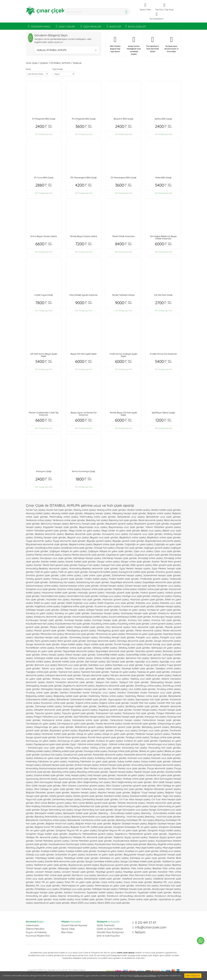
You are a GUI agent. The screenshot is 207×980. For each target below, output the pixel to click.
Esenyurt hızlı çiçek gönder (115, 565)
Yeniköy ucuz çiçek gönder (90, 679)
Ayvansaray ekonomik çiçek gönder (78, 779)
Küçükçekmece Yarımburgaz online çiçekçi (71, 844)
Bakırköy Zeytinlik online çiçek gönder (46, 848)
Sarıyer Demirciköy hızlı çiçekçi (57, 810)
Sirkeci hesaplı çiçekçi (53, 655)
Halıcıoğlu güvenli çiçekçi (91, 593)
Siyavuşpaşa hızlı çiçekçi (121, 699)
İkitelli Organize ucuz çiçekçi (81, 603)
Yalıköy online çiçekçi (77, 748)
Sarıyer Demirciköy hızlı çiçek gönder (94, 810)
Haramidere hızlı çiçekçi (53, 596)
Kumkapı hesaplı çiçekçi (78, 620)
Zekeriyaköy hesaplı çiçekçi (166, 682)
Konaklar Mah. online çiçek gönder (52, 875)
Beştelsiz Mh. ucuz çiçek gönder (43, 886)
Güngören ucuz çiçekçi (169, 586)
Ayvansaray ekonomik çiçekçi (42, 779)
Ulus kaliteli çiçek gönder (142, 689)
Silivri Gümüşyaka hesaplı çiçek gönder (55, 782)
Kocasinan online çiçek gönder (58, 703)
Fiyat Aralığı (58, 69)
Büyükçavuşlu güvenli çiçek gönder (119, 865)
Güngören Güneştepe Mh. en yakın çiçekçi (135, 827)
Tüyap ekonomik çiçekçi (39, 541)
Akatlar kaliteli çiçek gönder (166, 510)
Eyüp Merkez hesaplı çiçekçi (135, 568)
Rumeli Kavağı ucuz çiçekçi (129, 644)
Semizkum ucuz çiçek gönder (113, 875)
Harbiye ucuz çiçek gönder (136, 596)
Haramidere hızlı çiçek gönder (83, 596)
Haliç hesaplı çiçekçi (76, 775)
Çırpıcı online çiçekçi (112, 882)
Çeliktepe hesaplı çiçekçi (168, 606)
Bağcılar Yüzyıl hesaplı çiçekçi (148, 792)
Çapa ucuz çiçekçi (143, 551)
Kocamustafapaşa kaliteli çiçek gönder (130, 617)
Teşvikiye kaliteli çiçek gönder (138, 668)
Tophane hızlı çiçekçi (69, 672)
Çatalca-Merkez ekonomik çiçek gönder (84, 555)
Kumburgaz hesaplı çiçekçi (166, 617)
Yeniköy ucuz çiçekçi (63, 679)
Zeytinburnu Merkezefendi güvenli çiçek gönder (141, 834)
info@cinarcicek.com (151, 927)
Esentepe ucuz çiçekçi (100, 665)
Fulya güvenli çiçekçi (155, 665)
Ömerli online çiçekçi (116, 899)
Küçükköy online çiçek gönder (133, 624)
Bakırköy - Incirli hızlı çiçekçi (130, 817)
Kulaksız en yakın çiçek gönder (141, 741)
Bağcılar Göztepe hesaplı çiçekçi (129, 823)
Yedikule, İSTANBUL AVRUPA (66, 50)
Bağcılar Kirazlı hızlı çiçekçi (60, 823)
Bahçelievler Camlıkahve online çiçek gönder (91, 820)
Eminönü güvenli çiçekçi (168, 572)
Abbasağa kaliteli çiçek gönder (103, 868)
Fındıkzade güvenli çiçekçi (154, 579)
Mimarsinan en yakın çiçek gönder (144, 634)
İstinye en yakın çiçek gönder (118, 734)
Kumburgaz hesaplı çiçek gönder (44, 620)
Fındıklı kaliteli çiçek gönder (124, 579)
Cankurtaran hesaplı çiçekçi (125, 720)
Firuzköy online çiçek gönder (42, 692)
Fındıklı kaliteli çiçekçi (96, 579)
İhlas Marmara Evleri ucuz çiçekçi (147, 875)
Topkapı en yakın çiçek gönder (153, 672)
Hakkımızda (32, 925)
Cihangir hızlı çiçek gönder (129, 548)
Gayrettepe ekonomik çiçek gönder (162, 582)
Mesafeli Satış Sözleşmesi (110, 932)
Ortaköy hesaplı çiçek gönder (50, 537)
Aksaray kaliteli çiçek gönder (67, 513)
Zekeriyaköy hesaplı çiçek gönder (44, 686)
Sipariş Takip (68, 929)
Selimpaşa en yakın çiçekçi (166, 648)
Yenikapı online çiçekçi (110, 779)
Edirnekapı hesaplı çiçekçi (87, 558)
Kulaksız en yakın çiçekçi (110, 741)
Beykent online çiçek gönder (109, 544)
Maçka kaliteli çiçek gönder (89, 627)
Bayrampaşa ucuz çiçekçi (93, 527)
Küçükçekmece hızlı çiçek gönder (73, 624)
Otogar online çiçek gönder (136, 562)
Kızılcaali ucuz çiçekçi (139, 758)
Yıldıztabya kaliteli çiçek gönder (81, 858)
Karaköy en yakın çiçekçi (40, 613)
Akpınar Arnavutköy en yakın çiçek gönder (82, 896)
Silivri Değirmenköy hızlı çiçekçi (94, 782)
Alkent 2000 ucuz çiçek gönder (114, 903)
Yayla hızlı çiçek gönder (38, 799)
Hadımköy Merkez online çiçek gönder (146, 696)
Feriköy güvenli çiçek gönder (67, 579)
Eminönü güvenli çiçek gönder (42, 575)
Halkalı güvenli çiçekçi (152, 593)
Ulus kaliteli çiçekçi (117, 689)
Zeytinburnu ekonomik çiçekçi (79, 686)
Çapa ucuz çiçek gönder (167, 551)
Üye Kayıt (169, 9)
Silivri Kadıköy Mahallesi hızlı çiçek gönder (87, 806)
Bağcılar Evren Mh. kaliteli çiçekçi (52, 827)
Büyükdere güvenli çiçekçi (63, 730)
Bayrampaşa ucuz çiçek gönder (126, 527)
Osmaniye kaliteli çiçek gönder (80, 706)
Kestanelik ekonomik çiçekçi (108, 755)
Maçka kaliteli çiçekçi (61, 627)
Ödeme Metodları (35, 929)
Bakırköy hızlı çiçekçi (97, 520)
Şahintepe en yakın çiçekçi (114, 858)
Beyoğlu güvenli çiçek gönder (128, 541)
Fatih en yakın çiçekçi (46, 572)
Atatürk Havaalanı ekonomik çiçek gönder (70, 682)
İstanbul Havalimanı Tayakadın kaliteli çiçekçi (89, 892)
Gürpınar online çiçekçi (69, 589)
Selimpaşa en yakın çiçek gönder (44, 651)
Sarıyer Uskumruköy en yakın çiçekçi (129, 806)
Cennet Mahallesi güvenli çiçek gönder (91, 841)
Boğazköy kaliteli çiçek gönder (70, 696)
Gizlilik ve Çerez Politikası (110, 929)
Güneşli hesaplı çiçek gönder (140, 586)
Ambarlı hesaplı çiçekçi (87, 765)
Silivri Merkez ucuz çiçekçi (97, 768)
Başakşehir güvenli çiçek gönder (152, 524)
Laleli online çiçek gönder (96, 575)
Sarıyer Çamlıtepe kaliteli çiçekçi (102, 861)
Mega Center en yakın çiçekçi (84, 530)
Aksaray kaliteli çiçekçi (38, 513)
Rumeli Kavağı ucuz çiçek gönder (163, 644)
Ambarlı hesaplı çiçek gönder (115, 765)
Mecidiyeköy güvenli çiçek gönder (116, 630)
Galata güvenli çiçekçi (61, 796)
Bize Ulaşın (67, 932)
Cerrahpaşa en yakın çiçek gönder (76, 724)
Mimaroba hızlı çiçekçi (52, 634)
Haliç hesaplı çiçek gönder (101, 775)
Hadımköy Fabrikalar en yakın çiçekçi (46, 761)
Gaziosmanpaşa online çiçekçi (42, 586)
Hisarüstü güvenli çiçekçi (116, 599)
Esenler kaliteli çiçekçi (53, 562)
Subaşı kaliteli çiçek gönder (156, 761)
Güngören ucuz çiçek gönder (41, 589)
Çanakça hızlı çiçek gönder (78, 755)
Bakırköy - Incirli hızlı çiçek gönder (163, 817)
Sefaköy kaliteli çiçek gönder (134, 648)
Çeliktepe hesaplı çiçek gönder (42, 610)
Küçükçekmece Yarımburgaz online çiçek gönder (120, 844)
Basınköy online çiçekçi (64, 772)
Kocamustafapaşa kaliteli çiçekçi (90, 617)
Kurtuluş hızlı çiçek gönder (166, 620)
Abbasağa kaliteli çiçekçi (71, 868)
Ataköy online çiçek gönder (111, 510)
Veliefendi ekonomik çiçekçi (137, 879)
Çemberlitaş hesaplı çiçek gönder (100, 799)
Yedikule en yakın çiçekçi (158, 675)
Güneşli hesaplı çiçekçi (112, 586)
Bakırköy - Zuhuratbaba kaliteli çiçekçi (119, 813)
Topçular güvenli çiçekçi (48, 713)
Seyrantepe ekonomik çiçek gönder (115, 651)
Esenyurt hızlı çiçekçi (89, 565)
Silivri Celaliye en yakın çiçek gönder (54, 789)
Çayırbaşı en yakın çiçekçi (120, 555)
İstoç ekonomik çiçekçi (118, 627)
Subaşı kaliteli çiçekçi (129, 761)
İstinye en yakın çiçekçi (89, 734)
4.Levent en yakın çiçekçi (107, 606)
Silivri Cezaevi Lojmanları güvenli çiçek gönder (131, 786)
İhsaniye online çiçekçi (96, 751)
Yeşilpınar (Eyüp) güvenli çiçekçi (130, 837)
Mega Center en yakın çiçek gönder (121, 530)
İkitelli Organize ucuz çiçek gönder (116, 603)
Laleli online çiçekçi (71, 575)
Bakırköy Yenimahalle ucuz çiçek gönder (93, 817)
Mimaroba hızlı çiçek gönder (80, 634)
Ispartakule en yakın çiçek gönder (52, 903)
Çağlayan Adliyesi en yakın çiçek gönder (110, 551)
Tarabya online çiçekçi (137, 737)
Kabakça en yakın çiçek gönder (51, 758)
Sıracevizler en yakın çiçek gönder (104, 854)
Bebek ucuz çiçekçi (151, 530)
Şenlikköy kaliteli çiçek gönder (142, 706)
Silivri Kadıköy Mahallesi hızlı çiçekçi (45, 806)
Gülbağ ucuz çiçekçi (170, 851)
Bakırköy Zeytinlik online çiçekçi (164, 844)
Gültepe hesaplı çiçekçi (73, 610)
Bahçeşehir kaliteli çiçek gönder (80, 813)
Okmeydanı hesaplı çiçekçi (55, 689)
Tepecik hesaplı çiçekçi (121, 772)
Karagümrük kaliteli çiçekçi (103, 572)
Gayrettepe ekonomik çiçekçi (126, 582)
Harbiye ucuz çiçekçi (110, 596)
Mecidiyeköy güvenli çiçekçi (81, 630)
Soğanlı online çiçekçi (87, 703)
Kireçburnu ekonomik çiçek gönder (53, 617)
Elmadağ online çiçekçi (151, 558)
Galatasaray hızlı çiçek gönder (93, 582)
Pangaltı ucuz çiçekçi (147, 637)
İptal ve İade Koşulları (108, 936)
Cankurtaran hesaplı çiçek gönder (162, 720)
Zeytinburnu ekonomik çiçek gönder (115, 686)
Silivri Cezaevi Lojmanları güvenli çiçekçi (83, 786)
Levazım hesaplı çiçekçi (48, 872)
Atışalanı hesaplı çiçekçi (84, 792)
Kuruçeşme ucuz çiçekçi (115, 534)
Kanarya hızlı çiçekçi (155, 717)
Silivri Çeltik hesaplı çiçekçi (167, 782)
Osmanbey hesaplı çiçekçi (83, 637)
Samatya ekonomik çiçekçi (102, 641)
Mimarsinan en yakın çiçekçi (110, 634)
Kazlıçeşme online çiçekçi (56, 720)
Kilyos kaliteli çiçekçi (72, 644)
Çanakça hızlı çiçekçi (51, 755)
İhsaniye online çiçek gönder (123, 751)
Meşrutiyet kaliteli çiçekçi (149, 848)
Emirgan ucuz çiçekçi (126, 730)
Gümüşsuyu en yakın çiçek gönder (76, 741)
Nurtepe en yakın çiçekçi (132, 610)
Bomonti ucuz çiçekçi (46, 665)
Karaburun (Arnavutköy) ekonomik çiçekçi (130, 896)
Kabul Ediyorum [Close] (193, 976)
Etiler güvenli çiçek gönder (167, 565)
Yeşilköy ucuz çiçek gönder (145, 679)
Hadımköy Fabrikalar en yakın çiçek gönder (92, 761)
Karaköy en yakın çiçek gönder (72, 613)
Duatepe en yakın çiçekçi (111, 851)
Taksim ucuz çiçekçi (52, 668)
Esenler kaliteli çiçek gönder (81, 562)
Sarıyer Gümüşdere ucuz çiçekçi (131, 810)
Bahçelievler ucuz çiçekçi (131, 517)
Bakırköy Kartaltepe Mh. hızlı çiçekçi (135, 820)
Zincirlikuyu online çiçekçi (148, 686)
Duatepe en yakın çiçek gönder (142, 851)
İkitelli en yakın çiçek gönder (50, 603)
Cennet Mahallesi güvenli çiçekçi (52, 841)
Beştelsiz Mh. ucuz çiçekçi (167, 882)
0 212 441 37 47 (145, 923)
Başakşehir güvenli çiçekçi (119, 524)
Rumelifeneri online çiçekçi (40, 648)
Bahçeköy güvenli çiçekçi (155, 727)
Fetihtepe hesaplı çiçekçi (105, 889)
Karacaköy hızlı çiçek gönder (165, 748)
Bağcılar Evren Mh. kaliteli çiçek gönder (91, 827)
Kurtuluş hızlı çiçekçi (139, 620)
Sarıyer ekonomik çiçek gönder (43, 644)
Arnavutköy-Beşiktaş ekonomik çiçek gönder (94, 568)
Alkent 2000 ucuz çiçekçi (83, 903)
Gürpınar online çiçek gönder (97, 589)
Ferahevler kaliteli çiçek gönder (59, 734)
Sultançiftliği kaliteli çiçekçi (111, 655)
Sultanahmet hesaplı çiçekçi (127, 575)
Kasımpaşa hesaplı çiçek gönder (139, 613)
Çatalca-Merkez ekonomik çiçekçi (44, 555)
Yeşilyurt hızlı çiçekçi (106, 682)
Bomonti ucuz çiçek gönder (73, 665)
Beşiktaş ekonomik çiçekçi (49, 534)
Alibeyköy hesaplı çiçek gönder (129, 513)
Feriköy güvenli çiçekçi (38, 579)
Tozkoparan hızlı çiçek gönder (139, 713)
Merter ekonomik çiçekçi (148, 630)
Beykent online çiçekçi (81, 544)
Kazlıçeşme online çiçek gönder (90, 720)
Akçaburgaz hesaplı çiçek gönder (44, 892)
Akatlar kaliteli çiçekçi (139, 510)
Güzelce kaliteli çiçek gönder (49, 775)
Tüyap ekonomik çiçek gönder (69, 541)
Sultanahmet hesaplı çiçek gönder (162, 575)
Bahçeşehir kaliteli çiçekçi (48, 813)
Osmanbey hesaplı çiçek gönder (117, 637)
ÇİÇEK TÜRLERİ (65, 26)
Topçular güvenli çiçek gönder (78, 713)
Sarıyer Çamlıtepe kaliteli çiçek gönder (141, 861)
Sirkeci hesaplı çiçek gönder (80, 655)
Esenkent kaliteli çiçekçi (116, 796)
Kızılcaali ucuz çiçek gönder (166, 758)
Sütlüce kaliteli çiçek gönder (109, 658)
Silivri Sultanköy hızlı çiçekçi (90, 789)
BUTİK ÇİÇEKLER (136, 26)
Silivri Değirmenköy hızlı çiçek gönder (132, 782)
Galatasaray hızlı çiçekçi (62, 582)
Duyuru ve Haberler (36, 932)
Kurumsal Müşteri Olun (38, 936)
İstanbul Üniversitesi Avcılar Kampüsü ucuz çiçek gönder (149, 692)
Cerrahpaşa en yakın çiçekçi (41, 724)
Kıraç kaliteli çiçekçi (63, 899)
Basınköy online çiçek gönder (93, 772)
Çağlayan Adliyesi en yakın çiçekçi (68, 551)
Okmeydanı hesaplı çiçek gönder (88, 689)
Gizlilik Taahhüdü (106, 925)
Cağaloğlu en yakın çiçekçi (139, 544)
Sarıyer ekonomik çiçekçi (167, 641)
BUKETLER (114, 26)
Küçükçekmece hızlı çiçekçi (40, 624)
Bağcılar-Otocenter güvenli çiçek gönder (48, 792)
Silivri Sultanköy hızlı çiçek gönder (125, 789)
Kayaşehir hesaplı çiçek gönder (60, 527)
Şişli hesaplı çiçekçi (95, 661)
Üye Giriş (159, 9)
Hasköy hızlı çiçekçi (162, 596)
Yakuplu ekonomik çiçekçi (96, 675)
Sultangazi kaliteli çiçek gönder (51, 658)
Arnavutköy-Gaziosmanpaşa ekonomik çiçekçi (156, 765)
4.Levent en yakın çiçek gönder (138, 606)
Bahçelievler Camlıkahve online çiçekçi (46, 820)
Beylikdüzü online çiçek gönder (164, 537)
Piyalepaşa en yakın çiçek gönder (52, 744)
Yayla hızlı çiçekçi (172, 796)
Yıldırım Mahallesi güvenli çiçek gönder (47, 530)
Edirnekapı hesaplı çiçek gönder (120, 558)
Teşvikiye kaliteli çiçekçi (107, 668)
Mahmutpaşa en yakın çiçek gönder (114, 886)
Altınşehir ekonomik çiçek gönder (52, 710)
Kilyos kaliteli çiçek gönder (98, 644)
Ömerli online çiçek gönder (143, 899)
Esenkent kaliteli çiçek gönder (146, 796)
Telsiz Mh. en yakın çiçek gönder (82, 882)
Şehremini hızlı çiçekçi (137, 658)
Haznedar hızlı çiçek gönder (86, 599)
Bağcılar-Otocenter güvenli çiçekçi (163, 789)
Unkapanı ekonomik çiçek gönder (63, 675)
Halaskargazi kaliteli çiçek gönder (116, 848)
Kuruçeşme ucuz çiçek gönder (146, 534)
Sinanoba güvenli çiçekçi (148, 651)
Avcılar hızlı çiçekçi (36, 510)
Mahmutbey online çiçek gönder (98, 517)
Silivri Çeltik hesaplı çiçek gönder (43, 786)
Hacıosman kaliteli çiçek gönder (59, 593)
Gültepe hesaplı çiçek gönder (102, 610)
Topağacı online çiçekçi (168, 668)
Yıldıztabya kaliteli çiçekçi (49, 858)
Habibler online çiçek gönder (153, 589)
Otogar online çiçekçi (108, 562)
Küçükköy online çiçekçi (104, 624)
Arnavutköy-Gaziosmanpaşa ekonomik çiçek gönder (54, 768)
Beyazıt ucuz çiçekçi (78, 537)
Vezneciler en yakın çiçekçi (131, 775)
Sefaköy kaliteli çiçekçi (105, 648)
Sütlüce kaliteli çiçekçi (81, 658)
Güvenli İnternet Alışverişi (74, 925)
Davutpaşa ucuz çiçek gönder (56, 558)
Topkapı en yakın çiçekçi (123, 672)
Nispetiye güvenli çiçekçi (109, 872)
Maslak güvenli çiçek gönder (50, 630)
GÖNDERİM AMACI (39, 26)
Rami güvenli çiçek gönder (72, 641)
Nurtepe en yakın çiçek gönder (164, 610)
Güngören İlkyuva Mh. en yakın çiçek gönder (122, 830)
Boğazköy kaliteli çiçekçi (39, 696)
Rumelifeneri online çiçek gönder (73, 648)
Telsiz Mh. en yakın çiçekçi (49, 882)
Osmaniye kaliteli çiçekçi (48, 706)
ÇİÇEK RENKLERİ (91, 26)
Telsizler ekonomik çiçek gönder (163, 803)
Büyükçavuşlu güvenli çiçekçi (84, 865)
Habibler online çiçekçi (125, 589)
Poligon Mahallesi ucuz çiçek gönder (53, 717)
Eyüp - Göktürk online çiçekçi (86, 744)
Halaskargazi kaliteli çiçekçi (82, 848)
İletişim (140, 932)
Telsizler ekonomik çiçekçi (131, 803)
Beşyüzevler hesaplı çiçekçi (138, 854)
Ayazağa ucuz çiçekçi (147, 661)
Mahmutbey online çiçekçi (64, 517)
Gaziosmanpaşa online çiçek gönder (79, 586)
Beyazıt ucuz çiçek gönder (104, 537)
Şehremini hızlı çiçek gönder (166, 658)
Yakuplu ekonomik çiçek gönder (127, 675)
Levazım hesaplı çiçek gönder (78, 872)
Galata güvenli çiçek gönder (88, 796)
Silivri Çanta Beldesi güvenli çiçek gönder (94, 803)
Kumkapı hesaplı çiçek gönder (109, 620)
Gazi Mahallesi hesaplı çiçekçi (89, 717)
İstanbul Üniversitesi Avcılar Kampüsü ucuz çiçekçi (88, 692)
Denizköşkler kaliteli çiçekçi (68, 879)
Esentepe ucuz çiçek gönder (128, 665)
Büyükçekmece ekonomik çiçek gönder (47, 544)
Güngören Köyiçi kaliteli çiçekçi (164, 830)
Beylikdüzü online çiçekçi (133, 537)
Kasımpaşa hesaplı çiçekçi (105, 613)
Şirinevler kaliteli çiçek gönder (68, 661)
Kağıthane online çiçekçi (47, 606)
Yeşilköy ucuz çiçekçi (118, 679)
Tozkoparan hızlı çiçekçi (108, 713)
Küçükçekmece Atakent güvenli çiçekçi (134, 841)
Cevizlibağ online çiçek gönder (77, 548)
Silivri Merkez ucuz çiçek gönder (129, 768)
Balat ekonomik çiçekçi (151, 520)
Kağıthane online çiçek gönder (77, 606)
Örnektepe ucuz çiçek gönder (75, 889)
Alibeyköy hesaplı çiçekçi (97, 513)
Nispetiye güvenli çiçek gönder (140, 872)
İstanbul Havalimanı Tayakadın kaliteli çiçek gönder (143, 892)
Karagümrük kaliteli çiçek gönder (137, 572)
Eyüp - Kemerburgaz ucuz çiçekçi (157, 744)
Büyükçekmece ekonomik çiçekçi (163, 541)
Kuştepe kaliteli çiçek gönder (81, 851)
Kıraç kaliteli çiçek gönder (89, 899)
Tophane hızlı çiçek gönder (95, 672)
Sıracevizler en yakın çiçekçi (70, 854)
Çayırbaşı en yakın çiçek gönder (151, 555)
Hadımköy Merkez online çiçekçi (106, 696)
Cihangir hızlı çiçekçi (104, 548)
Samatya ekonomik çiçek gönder (135, 641)
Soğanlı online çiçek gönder (114, 703)
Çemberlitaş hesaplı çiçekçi (67, 799)
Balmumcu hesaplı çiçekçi (55, 524)
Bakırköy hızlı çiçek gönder (123, 520)
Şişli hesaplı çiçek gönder (120, 661)
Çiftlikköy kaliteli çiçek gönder (67, 751)
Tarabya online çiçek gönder (165, 737)
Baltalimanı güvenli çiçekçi (89, 727)
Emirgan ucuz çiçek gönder (154, 730)
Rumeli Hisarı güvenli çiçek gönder (106, 737)
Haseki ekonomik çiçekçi (109, 724)
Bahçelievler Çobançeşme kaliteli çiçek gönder (82, 699)
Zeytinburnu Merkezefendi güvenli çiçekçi (91, 834)
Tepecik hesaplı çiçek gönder (149, 772)
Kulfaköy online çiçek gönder (111, 758)
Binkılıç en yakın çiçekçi (152, 751)
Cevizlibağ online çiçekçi (47, 548)
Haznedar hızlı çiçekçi (58, 599)
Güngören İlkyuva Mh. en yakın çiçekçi (76, 830)
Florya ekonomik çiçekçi (160, 768)
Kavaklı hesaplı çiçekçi (145, 710)
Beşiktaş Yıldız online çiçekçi (136, 868)
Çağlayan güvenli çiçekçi (157, 548)
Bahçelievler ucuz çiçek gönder (163, 517)
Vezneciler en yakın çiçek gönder (163, 775)
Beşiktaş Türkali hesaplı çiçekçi (155, 865)
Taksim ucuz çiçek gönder (79, 668)
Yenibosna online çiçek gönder (69, 520)
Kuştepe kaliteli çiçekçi (53, 851)
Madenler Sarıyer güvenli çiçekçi (153, 734)
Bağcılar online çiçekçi (159, 513)
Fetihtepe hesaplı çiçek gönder (135, 889)
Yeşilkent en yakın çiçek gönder (51, 865)
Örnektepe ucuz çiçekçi (47, 889)
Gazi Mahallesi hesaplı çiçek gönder (125, 717)
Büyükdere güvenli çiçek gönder (96, 730)
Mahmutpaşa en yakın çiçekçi (78, 886)
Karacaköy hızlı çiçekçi (134, 748)
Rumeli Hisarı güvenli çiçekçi (72, 737)
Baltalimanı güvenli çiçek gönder (123, 727)
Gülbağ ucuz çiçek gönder (40, 854)
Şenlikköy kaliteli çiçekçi (111, 706)
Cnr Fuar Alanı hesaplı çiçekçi (135, 799)
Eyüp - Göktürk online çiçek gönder (120, 744)
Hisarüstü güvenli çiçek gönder (147, 599)
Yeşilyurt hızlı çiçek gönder (134, 682)
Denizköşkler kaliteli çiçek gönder (102, 879)
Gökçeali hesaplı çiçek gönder (58, 765)
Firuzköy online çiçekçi (169, 689)
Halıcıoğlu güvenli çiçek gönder (122, 593)
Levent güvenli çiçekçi (162, 624)
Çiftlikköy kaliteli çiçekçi (38, 751)
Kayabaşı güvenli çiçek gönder (115, 710)
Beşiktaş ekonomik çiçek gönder (83, 534)
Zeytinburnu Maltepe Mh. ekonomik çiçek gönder (86, 837)
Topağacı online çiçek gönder (42, 672)
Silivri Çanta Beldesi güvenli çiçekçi (53, 803)
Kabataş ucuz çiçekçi (147, 603)
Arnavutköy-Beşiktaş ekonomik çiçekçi (47, 568)
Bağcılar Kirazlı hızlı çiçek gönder (93, 823)
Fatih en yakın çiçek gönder (73, 572)
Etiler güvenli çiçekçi (141, 565)
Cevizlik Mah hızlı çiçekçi (143, 703)
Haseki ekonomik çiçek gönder (140, 724)
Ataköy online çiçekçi (85, 510)
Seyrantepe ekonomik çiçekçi (79, 651)
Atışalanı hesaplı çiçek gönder (114, 792)
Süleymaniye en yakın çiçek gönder (54, 727)
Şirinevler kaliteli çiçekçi (38, 661)
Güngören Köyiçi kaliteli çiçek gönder (47, 834)
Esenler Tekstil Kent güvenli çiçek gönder (56, 565)
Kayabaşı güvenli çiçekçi (84, 710)
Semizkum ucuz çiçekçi (84, 875)
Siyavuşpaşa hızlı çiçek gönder (152, 699)
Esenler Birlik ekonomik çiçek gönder (65, 861)
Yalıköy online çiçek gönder (105, 748)
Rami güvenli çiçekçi (46, 641)
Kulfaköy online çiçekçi (82, 758)
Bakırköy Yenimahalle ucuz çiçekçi (53, 817)
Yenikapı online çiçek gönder (138, 779)
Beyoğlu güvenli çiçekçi (99, 541)
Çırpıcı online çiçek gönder (138, 882)
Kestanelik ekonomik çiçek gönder (142, 755)
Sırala (28, 69)
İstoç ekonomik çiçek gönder (148, 627)
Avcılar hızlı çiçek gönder (59, 510)
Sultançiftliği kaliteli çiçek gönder (144, 655)
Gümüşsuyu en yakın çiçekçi (41, 741)
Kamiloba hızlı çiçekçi (147, 886)
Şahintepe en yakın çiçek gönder (148, 858)
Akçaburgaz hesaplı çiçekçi (166, 889)
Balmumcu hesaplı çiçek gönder (87, 524)
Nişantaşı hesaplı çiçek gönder (51, 637)
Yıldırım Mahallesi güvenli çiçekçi (163, 527)
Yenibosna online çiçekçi (39, 520)
